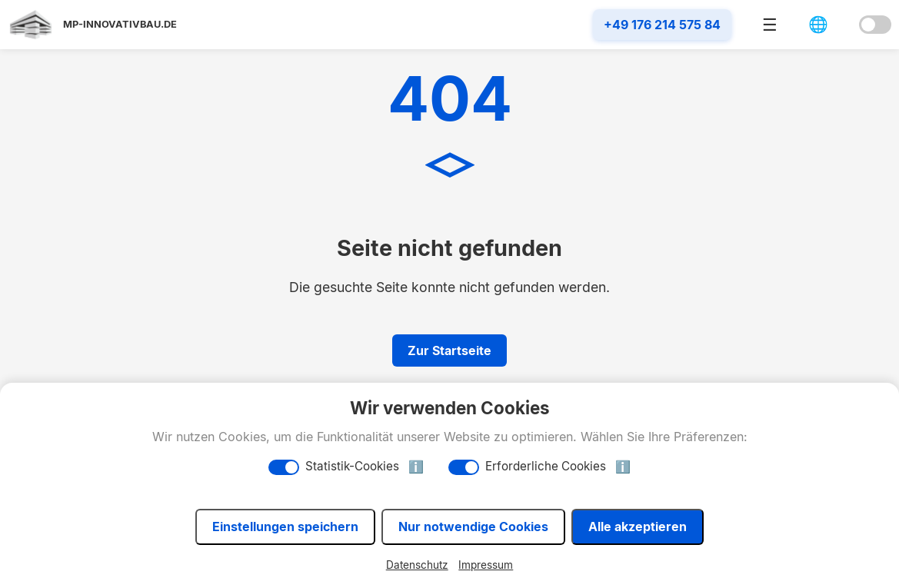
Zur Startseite (449, 350)
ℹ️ (416, 467)
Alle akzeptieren (638, 527)
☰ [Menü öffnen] (770, 25)
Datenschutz (417, 565)
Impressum (486, 565)
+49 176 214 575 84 (662, 25)
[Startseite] (92, 25)
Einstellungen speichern (285, 527)
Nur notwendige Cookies (473, 527)
